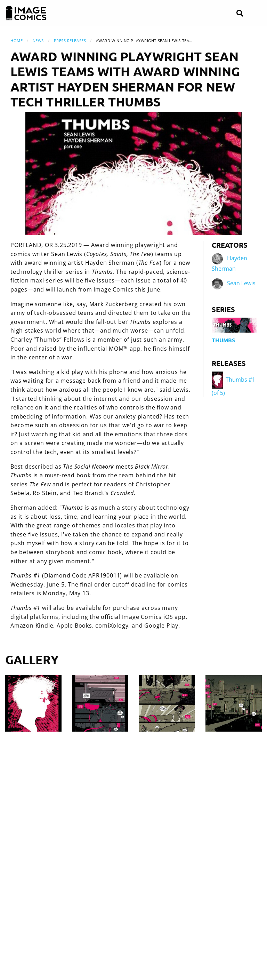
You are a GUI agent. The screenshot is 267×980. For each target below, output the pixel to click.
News (38, 41)
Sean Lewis (241, 283)
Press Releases (70, 41)
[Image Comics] (26, 13)
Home (17, 41)
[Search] (240, 13)
